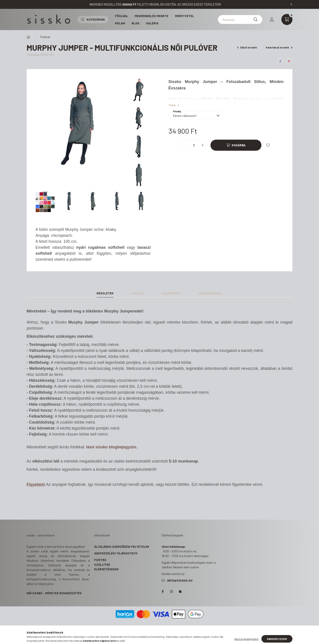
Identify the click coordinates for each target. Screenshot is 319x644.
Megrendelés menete (152, 16)
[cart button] (287, 19)
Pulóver (45, 37)
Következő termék (279, 47)
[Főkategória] (28, 37)
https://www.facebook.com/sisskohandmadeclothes (163, 592)
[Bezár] (291, 4)
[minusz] (185, 145)
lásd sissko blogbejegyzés (111, 447)
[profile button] (272, 19)
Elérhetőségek (106, 569)
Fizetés (100, 560)
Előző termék (247, 47)
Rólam (120, 23)
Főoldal (122, 16)
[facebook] (280, 61)
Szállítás (102, 564)
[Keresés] (240, 19)
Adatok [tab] (138, 293)
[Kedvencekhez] (268, 145)
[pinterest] (289, 61)
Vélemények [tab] (171, 293)
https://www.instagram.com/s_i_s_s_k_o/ (171, 592)
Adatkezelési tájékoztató (116, 553)
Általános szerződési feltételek (122, 547)
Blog (135, 23)
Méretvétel (185, 16)
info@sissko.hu (180, 580)
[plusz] (202, 145)
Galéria (152, 23)
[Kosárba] (236, 145)
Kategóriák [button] (93, 19)
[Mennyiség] (194, 145)
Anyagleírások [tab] (211, 293)
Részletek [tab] (105, 293)
